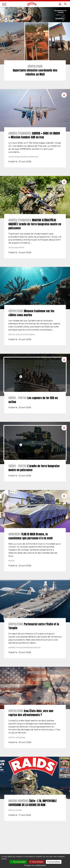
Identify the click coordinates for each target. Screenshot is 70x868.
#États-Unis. (14, 335)
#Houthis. (25, 335)
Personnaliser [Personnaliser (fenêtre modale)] (54, 862)
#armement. (29, 648)
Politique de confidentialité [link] (35, 865)
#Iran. (18, 157)
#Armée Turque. (16, 648)
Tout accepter (18, 862)
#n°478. (19, 810)
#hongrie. (13, 248)
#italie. (38, 648)
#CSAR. (12, 157)
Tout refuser (36, 862)
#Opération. (33, 157)
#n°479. (24, 157)
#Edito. (12, 810)
